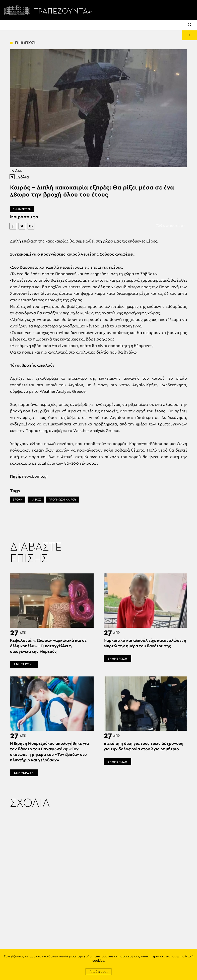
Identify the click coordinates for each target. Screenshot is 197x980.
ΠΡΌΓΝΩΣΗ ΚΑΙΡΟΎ (62, 500)
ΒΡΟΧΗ (18, 500)
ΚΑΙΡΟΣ (36, 500)
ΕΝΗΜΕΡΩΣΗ (22, 209)
